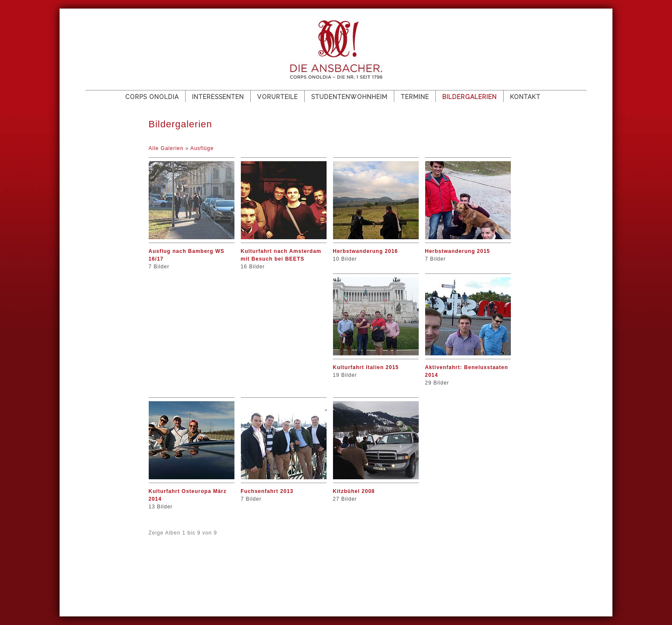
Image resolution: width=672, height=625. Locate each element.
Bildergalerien (469, 97)
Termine (415, 97)
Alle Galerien (167, 148)
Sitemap (102, 575)
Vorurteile (277, 97)
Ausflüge (202, 148)
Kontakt (525, 97)
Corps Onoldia (152, 97)
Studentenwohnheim (349, 97)
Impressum (140, 575)
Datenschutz (187, 575)
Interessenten (218, 97)
